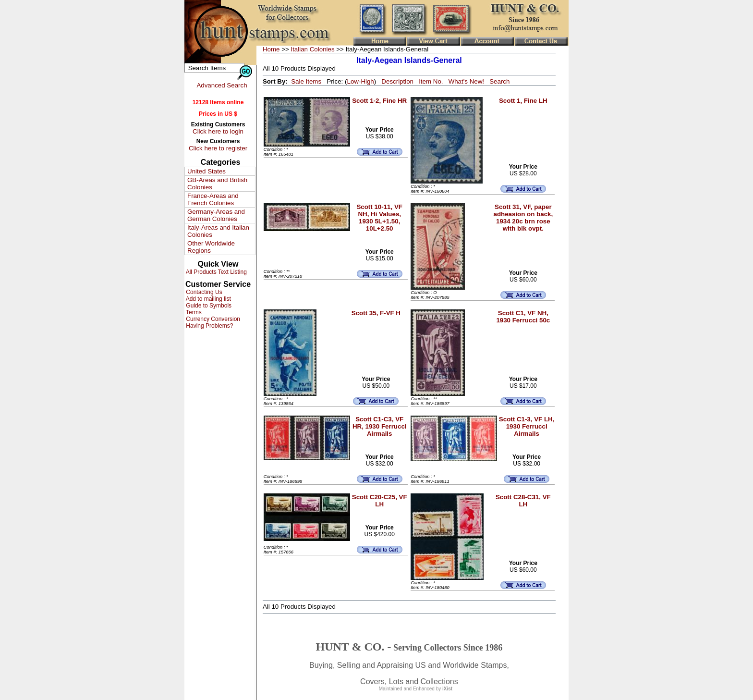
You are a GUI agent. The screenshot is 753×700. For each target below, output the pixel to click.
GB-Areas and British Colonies (217, 184)
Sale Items (306, 81)
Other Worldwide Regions (211, 247)
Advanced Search (222, 85)
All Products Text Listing (216, 272)
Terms (193, 312)
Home (271, 49)
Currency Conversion (212, 319)
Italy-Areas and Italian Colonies (218, 231)
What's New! (466, 81)
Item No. (431, 81)
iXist (447, 689)
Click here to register (218, 148)
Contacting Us (203, 292)
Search (499, 81)
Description (397, 81)
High (367, 81)
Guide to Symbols (208, 306)
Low (352, 81)
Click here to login (218, 131)
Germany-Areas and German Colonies (216, 215)
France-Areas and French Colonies (213, 199)
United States (206, 171)
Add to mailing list (208, 299)
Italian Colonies (312, 49)
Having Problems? (209, 326)
